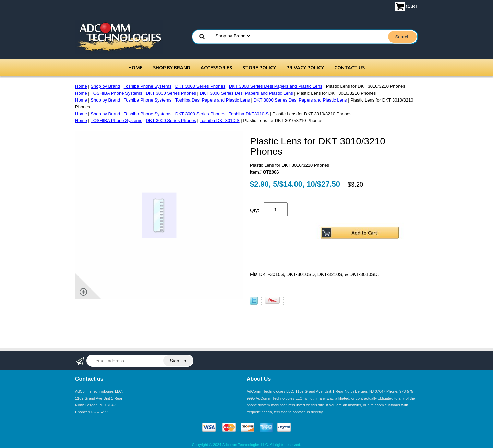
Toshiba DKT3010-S (249, 114)
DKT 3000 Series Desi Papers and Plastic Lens (276, 86)
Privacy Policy (305, 68)
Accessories (216, 68)
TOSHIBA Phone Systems (116, 93)
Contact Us (350, 68)
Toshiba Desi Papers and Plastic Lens (213, 100)
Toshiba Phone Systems (148, 86)
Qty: (255, 210)
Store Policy (259, 68)
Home (135, 68)
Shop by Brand (172, 68)
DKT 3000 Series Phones (200, 86)
